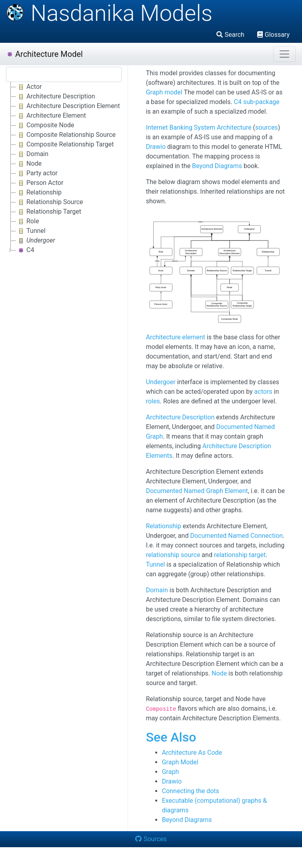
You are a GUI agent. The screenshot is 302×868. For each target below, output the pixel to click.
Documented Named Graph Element (197, 491)
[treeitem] (36, 241)
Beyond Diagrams (217, 166)
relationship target (240, 555)
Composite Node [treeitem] (45, 125)
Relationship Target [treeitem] (49, 212)
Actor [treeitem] (29, 87)
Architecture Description (180, 417)
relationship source (173, 555)
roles (153, 401)
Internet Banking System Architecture (199, 127)
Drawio (156, 147)
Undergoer (161, 382)
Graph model (164, 92)
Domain (157, 590)
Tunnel (156, 564)
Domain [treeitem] (32, 154)
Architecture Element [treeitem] (51, 116)
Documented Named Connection (236, 536)
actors (263, 392)
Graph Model (180, 762)
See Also (171, 737)
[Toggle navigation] (284, 54)
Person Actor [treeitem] (40, 183)
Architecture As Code (192, 753)
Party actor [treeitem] (37, 173)
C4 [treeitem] (25, 250)
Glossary (273, 35)
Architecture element (176, 337)
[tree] (64, 168)
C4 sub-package (257, 102)
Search (230, 35)
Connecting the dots (191, 791)
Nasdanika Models (109, 13)
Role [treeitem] (27, 221)
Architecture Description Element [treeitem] (68, 106)
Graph (171, 772)
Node (219, 673)
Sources (151, 839)
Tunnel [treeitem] (31, 231)
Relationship (164, 526)
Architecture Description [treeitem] (56, 96)
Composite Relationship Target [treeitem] (65, 144)
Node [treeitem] (29, 164)
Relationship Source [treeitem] (50, 202)
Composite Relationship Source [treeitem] (66, 135)
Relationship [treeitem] (39, 192)
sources (267, 127)
